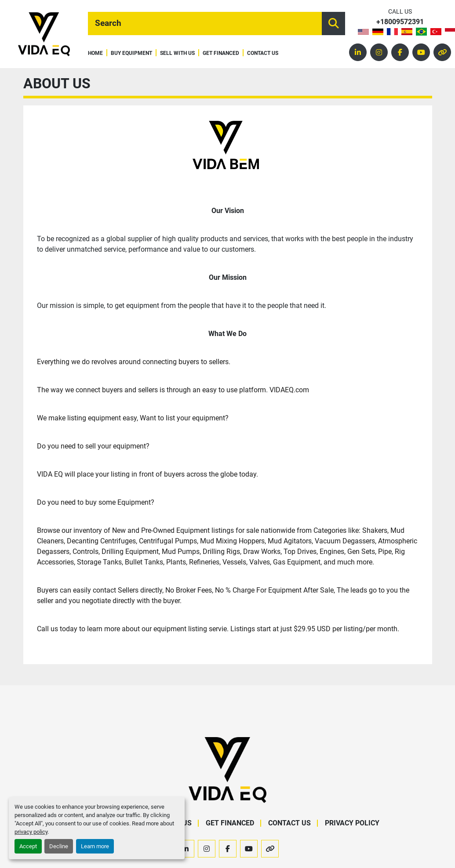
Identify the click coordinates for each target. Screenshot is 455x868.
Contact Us (263, 53)
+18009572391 (400, 22)
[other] (442, 52)
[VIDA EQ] (227, 769)
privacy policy (31, 832)
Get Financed (221, 53)
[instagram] (379, 52)
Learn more (95, 846)
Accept (28, 846)
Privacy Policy (352, 823)
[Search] (205, 24)
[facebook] (400, 52)
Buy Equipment (131, 53)
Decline (59, 846)
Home (95, 53)
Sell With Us (177, 53)
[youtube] (421, 52)
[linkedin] (358, 52)
